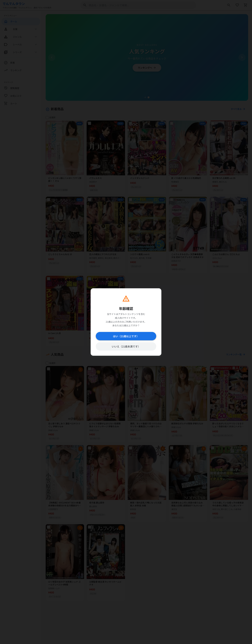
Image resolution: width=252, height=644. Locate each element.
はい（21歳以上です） (126, 336)
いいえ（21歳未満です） (126, 346)
